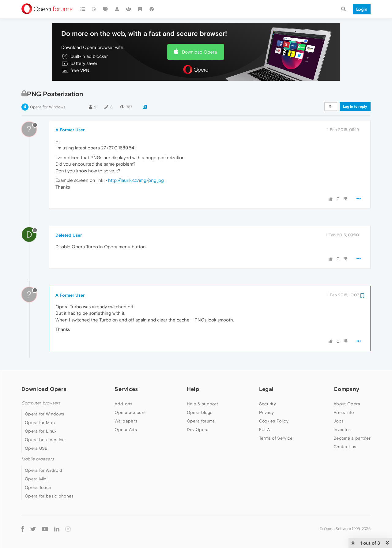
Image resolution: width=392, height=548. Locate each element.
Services (126, 389)
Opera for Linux (41, 431)
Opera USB (36, 448)
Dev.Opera (198, 430)
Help (193, 389)
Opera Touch (38, 487)
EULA (264, 430)
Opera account (130, 412)
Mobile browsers (38, 459)
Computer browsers (41, 403)
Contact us (345, 447)
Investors (343, 430)
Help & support (202, 404)
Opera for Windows (48, 107)
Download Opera (199, 52)
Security (268, 404)
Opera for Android (43, 470)
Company (346, 389)
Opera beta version (45, 440)
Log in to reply (355, 107)
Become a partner (352, 438)
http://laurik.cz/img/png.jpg (136, 180)
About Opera (347, 404)
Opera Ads (126, 430)
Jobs (339, 421)
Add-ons (123, 404)
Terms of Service (276, 438)
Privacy (267, 412)
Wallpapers (126, 421)
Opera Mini (36, 479)
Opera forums (201, 421)
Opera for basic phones (49, 496)
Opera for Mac (40, 422)
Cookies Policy (274, 421)
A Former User (70, 130)
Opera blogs (200, 412)
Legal (266, 389)
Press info (344, 412)
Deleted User (69, 235)
